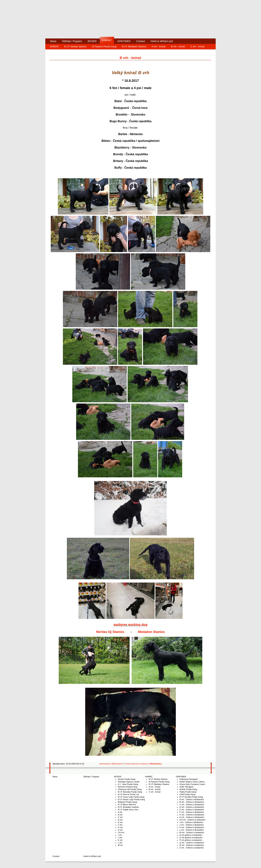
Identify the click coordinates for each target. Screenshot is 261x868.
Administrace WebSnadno (111, 764)
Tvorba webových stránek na (143, 764)
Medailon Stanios (152, 632)
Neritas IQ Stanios (110, 632)
